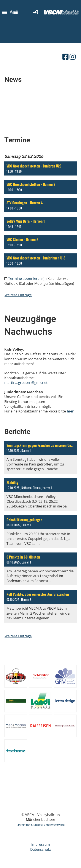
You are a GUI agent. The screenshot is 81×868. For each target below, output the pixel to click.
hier (70, 411)
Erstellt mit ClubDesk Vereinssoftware (41, 825)
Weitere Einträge (18, 295)
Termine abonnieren (25, 279)
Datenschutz (40, 849)
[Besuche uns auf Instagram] (73, 57)
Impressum (41, 844)
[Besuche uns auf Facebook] (65, 57)
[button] (40, 168)
